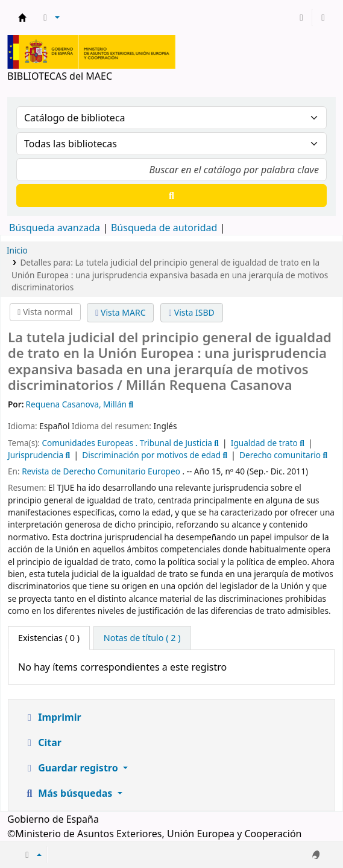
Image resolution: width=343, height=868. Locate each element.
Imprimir (52, 717)
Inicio (17, 250)
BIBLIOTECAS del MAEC (22, 18)
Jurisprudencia (36, 455)
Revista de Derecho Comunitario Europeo (101, 471)
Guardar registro (72, 768)
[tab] (142, 638)
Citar (42, 742)
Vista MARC (120, 312)
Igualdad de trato (264, 443)
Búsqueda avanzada (55, 228)
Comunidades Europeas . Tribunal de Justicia (127, 443)
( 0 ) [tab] (49, 638)
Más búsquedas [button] (69, 793)
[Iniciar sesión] (301, 18)
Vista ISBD (192, 312)
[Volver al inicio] (309, 831)
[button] (50, 18)
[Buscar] (171, 196)
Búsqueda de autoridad (164, 228)
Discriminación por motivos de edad (151, 455)
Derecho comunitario (280, 455)
